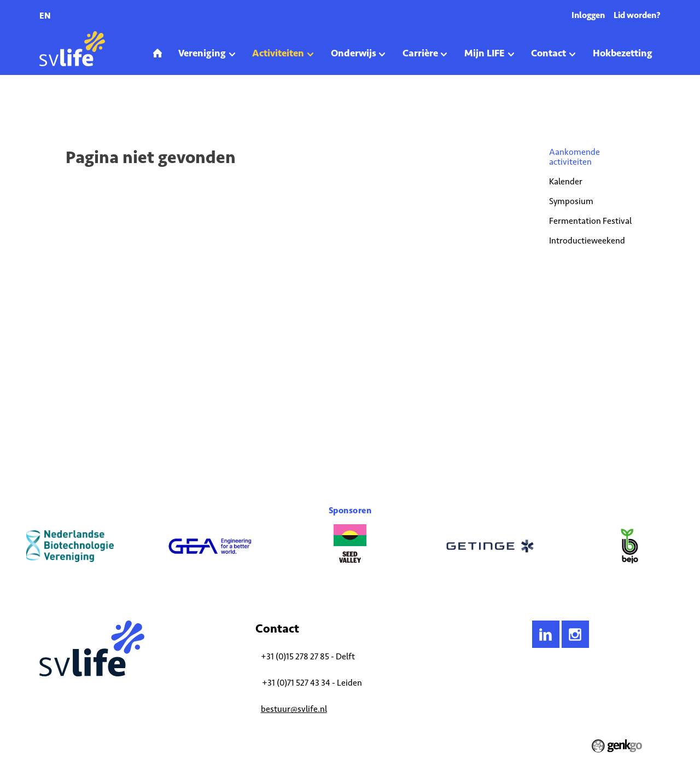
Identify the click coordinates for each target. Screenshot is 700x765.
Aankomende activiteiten (147, 106)
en (45, 16)
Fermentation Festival (590, 221)
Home (48, 106)
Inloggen (588, 15)
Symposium (571, 201)
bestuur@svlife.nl (294, 709)
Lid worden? (637, 15)
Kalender (566, 181)
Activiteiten (84, 106)
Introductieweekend (587, 240)
